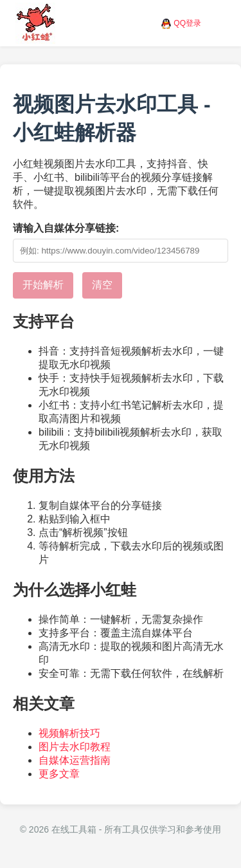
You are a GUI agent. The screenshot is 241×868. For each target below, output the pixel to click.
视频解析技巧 (69, 733)
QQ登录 (187, 23)
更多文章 (59, 774)
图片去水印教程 (75, 747)
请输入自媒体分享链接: (66, 228)
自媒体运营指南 (75, 760)
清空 (102, 285)
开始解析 (43, 285)
